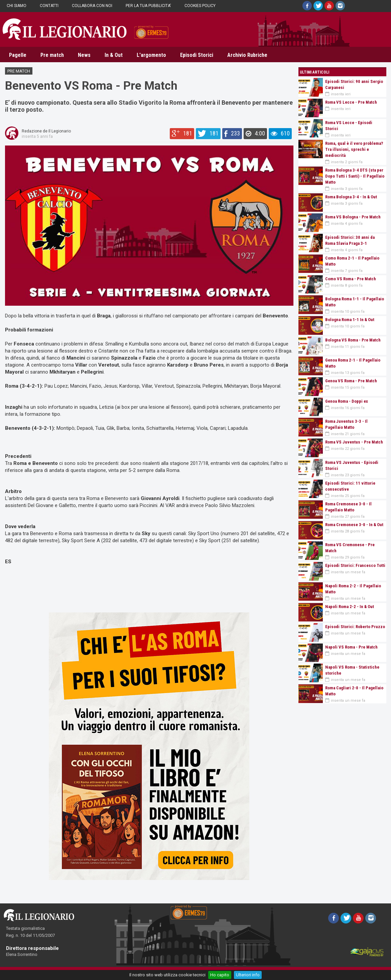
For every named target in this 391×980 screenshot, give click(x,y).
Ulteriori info (248, 975)
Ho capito (220, 975)
